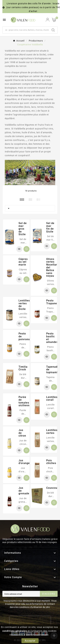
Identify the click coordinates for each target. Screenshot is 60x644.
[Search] (53, 30)
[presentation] (30, 621)
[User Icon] (48, 20)
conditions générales (15, 631)
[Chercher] (26, 30)
